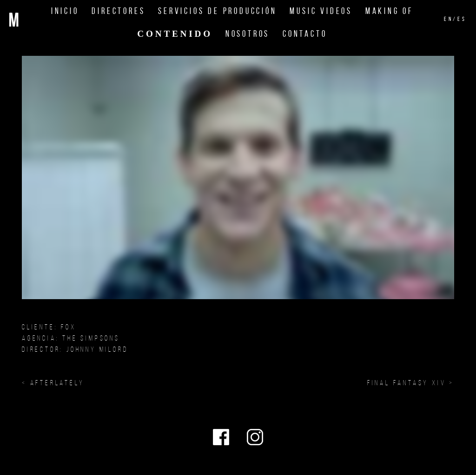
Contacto (305, 34)
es (462, 19)
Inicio (65, 11)
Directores (118, 11)
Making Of (389, 11)
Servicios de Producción (217, 11)
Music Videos (321, 11)
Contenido (175, 34)
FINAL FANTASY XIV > (411, 383)
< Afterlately (53, 383)
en (449, 19)
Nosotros (248, 34)
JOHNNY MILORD (97, 349)
